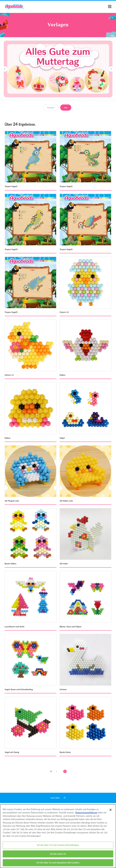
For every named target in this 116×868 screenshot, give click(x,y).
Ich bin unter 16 (58, 855)
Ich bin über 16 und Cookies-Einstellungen (58, 846)
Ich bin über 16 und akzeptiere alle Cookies (58, 864)
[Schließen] (111, 811)
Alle (66, 108)
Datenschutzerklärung (86, 814)
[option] (58, 69)
